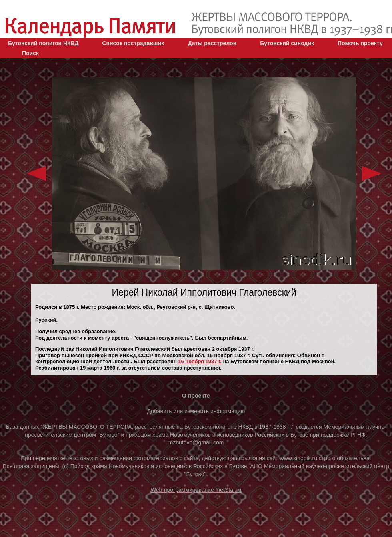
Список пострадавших (133, 43)
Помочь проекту (360, 43)
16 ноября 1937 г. (200, 361)
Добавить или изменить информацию (196, 411)
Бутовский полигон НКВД (43, 43)
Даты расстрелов (212, 43)
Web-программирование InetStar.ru (196, 490)
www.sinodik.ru (299, 458)
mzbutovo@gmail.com (196, 442)
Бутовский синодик (287, 43)
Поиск (30, 53)
